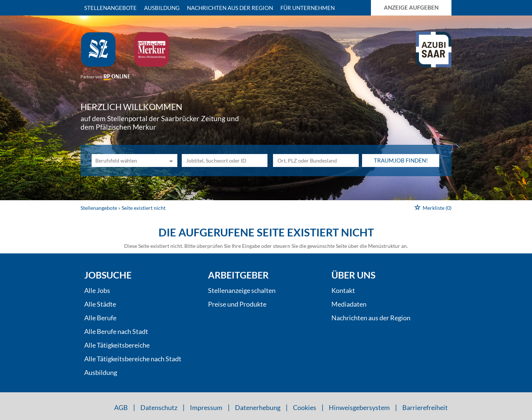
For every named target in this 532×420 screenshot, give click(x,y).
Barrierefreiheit (425, 407)
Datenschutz (159, 407)
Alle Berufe (100, 318)
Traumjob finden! (401, 160)
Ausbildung (162, 8)
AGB (121, 407)
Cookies (305, 407)
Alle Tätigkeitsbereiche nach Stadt (133, 359)
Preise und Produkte (237, 304)
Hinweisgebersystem (359, 407)
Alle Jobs (97, 290)
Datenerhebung (258, 407)
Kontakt (343, 290)
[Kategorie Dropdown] (170, 161)
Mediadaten (349, 304)
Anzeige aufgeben (411, 7)
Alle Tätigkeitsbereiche (117, 345)
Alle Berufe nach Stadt (116, 331)
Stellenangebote (110, 8)
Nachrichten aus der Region (230, 8)
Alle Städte (100, 304)
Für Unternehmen (308, 8)
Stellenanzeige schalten (242, 290)
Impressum (206, 407)
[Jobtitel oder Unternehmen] (225, 161)
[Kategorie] (127, 161)
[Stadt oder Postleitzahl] (316, 161)
